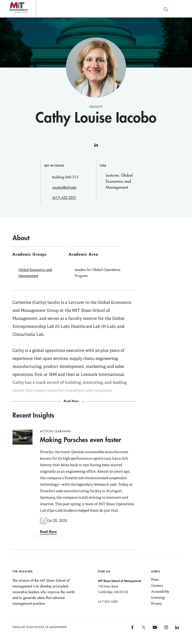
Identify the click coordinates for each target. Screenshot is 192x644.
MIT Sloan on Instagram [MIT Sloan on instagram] (166, 629)
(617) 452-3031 (64, 198)
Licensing (158, 597)
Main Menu (183, 9)
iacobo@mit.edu (64, 187)
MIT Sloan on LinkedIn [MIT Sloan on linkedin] (177, 629)
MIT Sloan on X (143, 629)
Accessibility (160, 591)
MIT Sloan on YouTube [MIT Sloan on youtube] (154, 630)
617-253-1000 (108, 601)
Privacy (157, 603)
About (21, 238)
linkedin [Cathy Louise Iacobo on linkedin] (96, 147)
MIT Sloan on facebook (133, 629)
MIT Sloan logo (13, 17)
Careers (157, 585)
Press (155, 579)
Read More (48, 532)
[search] (166, 9)
